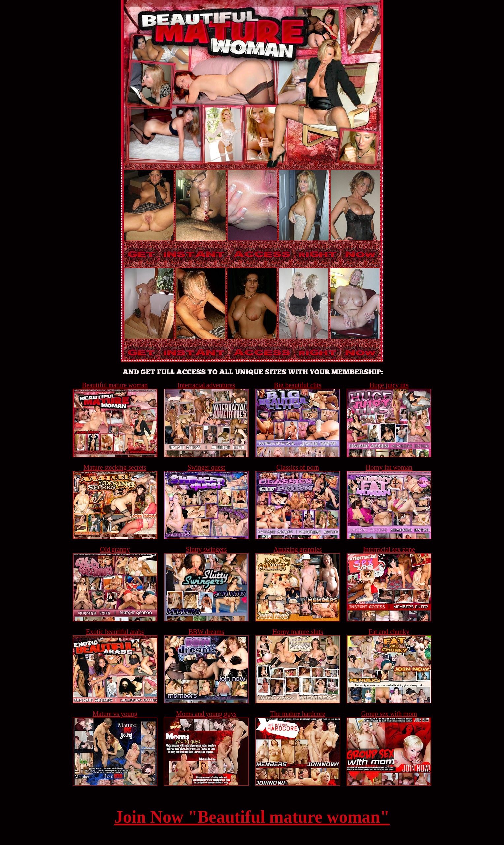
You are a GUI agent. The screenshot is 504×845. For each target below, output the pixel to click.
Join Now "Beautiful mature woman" (252, 817)
